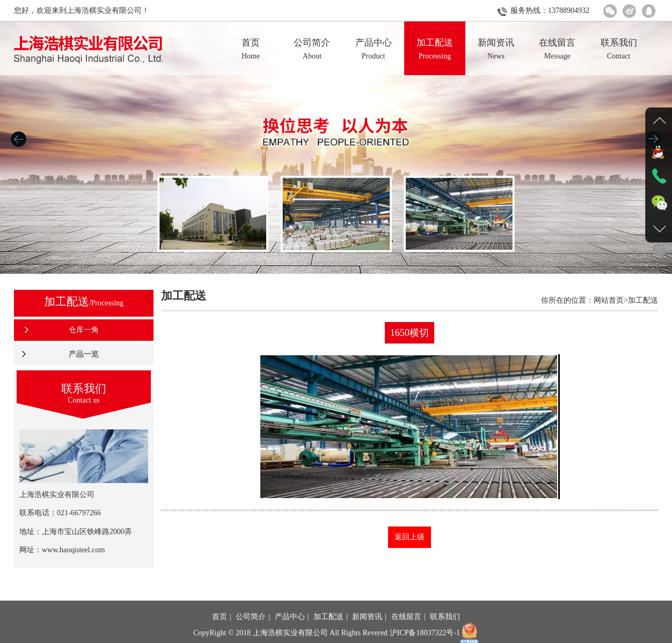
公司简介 (251, 631)
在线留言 (406, 631)
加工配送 (328, 631)
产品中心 (290, 631)
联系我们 (445, 631)
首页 (220, 631)
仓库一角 (82, 330)
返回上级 (410, 537)
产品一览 (82, 354)
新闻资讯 (367, 631)
